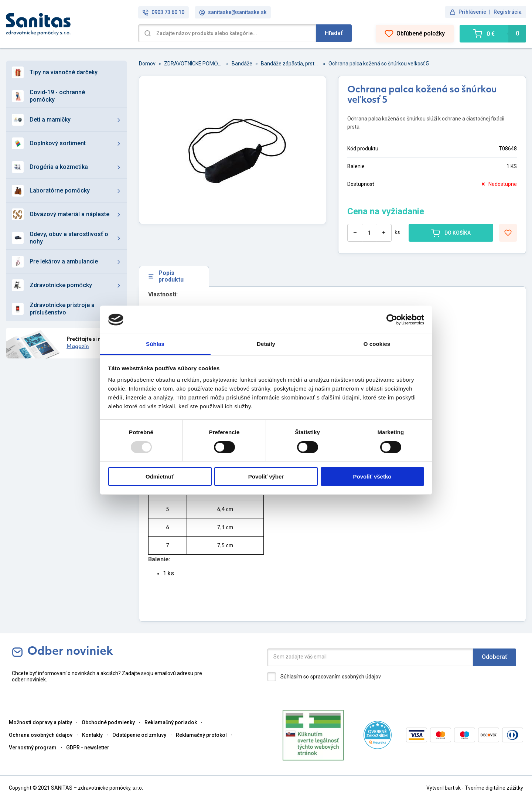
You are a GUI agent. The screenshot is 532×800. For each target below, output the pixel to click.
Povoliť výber (266, 476)
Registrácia (508, 12)
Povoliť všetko (372, 476)
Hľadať (334, 33)
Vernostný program (33, 748)
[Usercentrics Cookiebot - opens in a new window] (392, 320)
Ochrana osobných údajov (41, 735)
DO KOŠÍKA (451, 233)
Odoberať (495, 657)
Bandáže (242, 64)
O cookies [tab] (377, 344)
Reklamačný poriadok (171, 722)
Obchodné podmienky (108, 722)
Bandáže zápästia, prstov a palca (290, 64)
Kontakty (92, 735)
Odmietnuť (160, 476)
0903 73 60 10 (163, 12)
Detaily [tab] (266, 344)
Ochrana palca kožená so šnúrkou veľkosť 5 (379, 64)
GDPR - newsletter (88, 748)
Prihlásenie (472, 12)
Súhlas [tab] (155, 344)
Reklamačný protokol (201, 735)
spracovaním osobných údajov (346, 677)
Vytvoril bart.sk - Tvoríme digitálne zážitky (475, 788)
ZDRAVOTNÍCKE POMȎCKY (194, 64)
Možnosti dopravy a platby (40, 722)
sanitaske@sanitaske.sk (233, 12)
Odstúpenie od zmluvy (139, 735)
